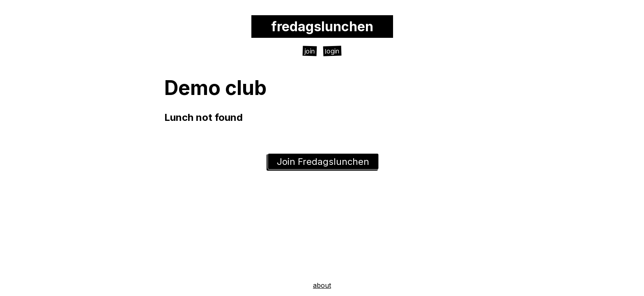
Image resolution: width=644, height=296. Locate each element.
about (322, 285)
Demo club (215, 88)
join (310, 51)
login (332, 51)
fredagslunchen (322, 27)
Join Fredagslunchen (323, 162)
